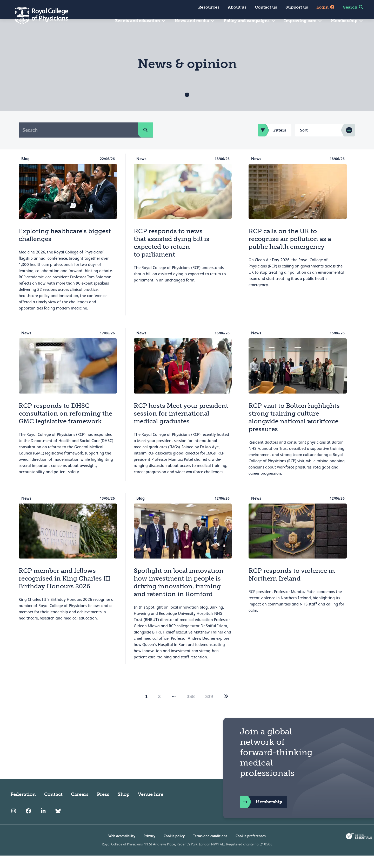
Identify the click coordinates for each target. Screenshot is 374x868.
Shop (124, 807)
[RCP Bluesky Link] (58, 823)
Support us (297, 7)
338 (191, 709)
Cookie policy (174, 848)
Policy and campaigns (250, 21)
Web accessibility (122, 848)
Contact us (266, 7)
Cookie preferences (251, 848)
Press (103, 807)
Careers (80, 807)
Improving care (303, 21)
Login (326, 7)
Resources (209, 7)
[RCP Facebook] (28, 823)
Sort (304, 143)
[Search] (78, 142)
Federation (23, 807)
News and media (195, 21)
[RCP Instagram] (14, 823)
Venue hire (151, 807)
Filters (272, 143)
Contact (53, 807)
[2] (226, 709)
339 (209, 709)
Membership (347, 21)
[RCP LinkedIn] (43, 823)
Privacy (149, 848)
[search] (145, 142)
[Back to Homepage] (38, 16)
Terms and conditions (210, 848)
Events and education (141, 21)
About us (237, 7)
